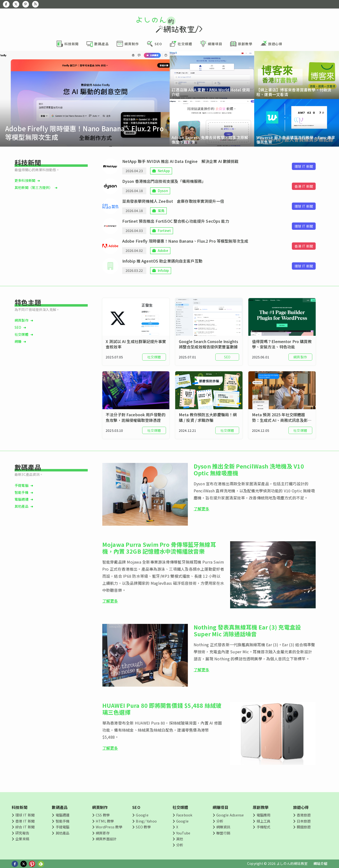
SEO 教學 (143, 827)
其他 (180, 839)
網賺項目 (221, 807)
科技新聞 (20, 807)
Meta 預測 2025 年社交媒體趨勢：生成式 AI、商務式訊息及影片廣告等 (282, 417)
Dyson (163, 191)
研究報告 (22, 833)
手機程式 (264, 827)
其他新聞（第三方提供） (34, 187)
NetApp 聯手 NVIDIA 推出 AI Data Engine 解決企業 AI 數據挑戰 (180, 161)
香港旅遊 (304, 815)
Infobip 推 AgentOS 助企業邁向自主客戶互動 (162, 261)
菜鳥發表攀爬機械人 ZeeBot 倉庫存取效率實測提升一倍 (173, 201)
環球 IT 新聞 (25, 815)
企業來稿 (22, 839)
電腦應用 (264, 815)
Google (142, 815)
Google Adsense (230, 815)
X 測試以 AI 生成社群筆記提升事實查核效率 (136, 344)
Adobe (163, 250)
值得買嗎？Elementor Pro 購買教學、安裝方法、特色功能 (282, 344)
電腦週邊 (22, 499)
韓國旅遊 (304, 827)
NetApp (164, 171)
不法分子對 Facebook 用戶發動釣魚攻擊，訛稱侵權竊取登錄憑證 (136, 417)
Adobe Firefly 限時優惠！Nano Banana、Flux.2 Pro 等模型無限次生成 (185, 241)
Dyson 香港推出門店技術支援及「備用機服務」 (164, 181)
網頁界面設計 (106, 839)
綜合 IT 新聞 (25, 827)
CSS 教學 (103, 815)
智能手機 (22, 492)
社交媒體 (22, 334)
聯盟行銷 (223, 833)
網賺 (18, 341)
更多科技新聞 (25, 180)
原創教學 (261, 807)
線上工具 (264, 821)
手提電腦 (22, 485)
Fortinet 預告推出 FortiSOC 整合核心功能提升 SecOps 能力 (176, 221)
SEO (18, 327)
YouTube (183, 833)
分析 (180, 845)
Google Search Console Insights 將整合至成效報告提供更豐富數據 (209, 344)
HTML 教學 (105, 821)
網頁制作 (100, 807)
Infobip (163, 270)
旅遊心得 (301, 807)
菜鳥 (161, 211)
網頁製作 (22, 320)
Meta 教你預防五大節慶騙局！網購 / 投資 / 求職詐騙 (208, 417)
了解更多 (202, 509)
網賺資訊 (223, 827)
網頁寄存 (103, 833)
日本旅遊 (304, 821)
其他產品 (22, 506)
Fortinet (164, 230)
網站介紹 (320, 863)
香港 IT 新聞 (25, 821)
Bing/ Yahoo (146, 821)
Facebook (184, 815)
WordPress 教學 (109, 827)
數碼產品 (60, 807)
